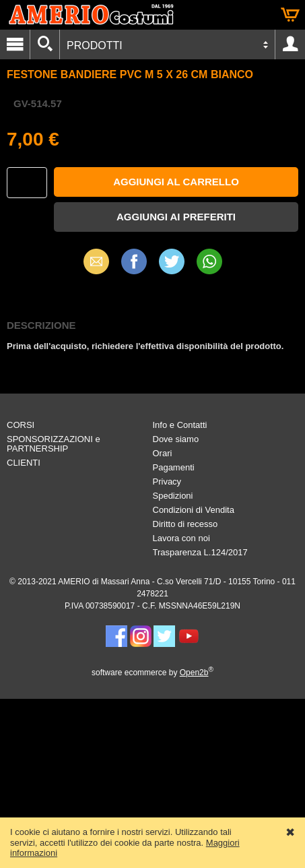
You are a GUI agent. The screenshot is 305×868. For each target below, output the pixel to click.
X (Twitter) (172, 266)
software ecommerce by (152, 673)
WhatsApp (209, 261)
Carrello (290, 15)
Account (290, 44)
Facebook (134, 261)
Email (96, 261)
